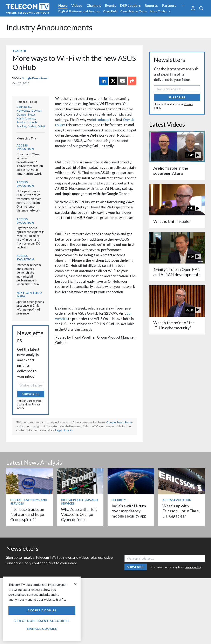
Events (111, 5)
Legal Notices (64, 430)
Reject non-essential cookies (42, 621)
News (63, 5)
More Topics (160, 11)
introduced (101, 120)
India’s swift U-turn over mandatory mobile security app (129, 511)
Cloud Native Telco (134, 11)
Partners (169, 5)
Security (119, 500)
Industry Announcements (49, 27)
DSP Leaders (130, 5)
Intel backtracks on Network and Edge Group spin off (27, 514)
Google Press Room (35, 78)
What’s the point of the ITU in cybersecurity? (174, 325)
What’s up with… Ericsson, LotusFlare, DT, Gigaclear (181, 511)
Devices (37, 110)
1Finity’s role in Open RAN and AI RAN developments (177, 272)
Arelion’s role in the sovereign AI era (171, 171)
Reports (151, 5)
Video (32, 126)
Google (21, 114)
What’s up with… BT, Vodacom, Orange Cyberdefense (79, 514)
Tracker (19, 51)
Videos (77, 5)
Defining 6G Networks (24, 109)
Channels (94, 5)
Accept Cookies (42, 610)
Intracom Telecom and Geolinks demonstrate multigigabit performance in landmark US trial (29, 274)
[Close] (75, 584)
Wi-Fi (42, 126)
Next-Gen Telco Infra (29, 294)
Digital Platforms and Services (79, 11)
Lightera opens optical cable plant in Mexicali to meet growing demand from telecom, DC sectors (30, 237)
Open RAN (110, 11)
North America (26, 118)
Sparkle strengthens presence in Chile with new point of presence (30, 307)
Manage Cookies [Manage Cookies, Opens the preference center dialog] (42, 629)
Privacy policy (193, 567)
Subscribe (31, 394)
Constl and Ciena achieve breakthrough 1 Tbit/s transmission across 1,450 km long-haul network (30, 164)
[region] (42, 609)
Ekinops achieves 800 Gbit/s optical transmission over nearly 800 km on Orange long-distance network (29, 201)
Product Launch (27, 122)
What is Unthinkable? (172, 221)
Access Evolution (25, 147)
